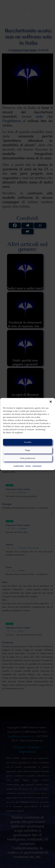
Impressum (37, 466)
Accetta (27, 442)
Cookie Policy (19, 466)
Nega (27, 450)
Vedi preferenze (28, 458)
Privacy (28, 466)
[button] (51, 402)
